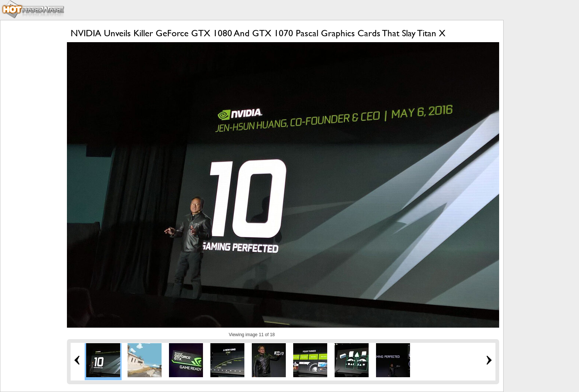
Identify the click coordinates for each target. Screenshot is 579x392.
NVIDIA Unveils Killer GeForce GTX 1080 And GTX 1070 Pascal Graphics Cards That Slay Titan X (258, 33)
